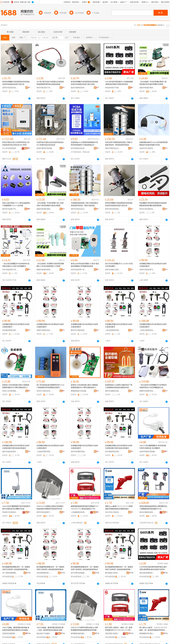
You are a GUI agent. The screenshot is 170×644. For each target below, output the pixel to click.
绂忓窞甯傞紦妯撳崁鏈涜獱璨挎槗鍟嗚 (79, 573)
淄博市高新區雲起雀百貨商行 (44, 330)
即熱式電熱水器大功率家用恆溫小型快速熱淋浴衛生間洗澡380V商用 (16, 144)
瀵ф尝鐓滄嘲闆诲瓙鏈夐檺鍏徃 (147, 573)
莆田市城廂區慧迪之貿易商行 (113, 391)
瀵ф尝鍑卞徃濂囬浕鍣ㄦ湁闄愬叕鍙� (44, 633)
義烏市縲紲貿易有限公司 (79, 88)
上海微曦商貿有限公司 (79, 512)
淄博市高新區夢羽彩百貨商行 (147, 270)
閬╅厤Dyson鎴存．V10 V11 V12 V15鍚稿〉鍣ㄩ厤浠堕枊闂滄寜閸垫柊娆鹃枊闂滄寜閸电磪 (153, 629)
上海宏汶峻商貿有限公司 (147, 330)
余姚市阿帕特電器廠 (147, 452)
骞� (28, 573)
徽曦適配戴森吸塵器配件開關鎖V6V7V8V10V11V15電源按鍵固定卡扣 (85, 508)
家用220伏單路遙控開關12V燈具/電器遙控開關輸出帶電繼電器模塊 (85, 265)
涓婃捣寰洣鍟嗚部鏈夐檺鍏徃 (113, 633)
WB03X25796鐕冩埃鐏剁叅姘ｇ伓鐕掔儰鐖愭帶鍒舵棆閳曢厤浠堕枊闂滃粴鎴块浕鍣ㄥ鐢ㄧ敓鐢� (84, 629)
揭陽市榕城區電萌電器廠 (147, 88)
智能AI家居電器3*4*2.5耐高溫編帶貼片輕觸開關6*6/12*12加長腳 (16, 204)
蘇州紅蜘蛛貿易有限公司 (147, 512)
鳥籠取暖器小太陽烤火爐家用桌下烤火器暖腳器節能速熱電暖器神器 (119, 386)
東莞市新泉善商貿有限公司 (113, 209)
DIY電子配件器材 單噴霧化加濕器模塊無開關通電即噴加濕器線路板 (50, 83)
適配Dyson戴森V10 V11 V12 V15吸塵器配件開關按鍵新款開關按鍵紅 (119, 508)
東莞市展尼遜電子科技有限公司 (44, 512)
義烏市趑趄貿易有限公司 (10, 452)
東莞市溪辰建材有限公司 (147, 209)
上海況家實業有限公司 (113, 330)
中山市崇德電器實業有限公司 (10, 148)
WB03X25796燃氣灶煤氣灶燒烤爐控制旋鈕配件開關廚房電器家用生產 (50, 508)
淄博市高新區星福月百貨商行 (10, 88)
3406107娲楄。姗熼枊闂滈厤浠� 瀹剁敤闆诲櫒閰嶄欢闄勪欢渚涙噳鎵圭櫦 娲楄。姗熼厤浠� (16, 629)
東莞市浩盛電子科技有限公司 (10, 209)
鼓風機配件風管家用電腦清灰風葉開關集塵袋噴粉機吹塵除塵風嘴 (153, 204)
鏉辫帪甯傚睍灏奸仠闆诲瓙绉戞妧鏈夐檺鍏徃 (79, 633)
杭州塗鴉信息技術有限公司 (79, 148)
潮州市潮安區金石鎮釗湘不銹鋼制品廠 (113, 148)
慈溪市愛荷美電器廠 (44, 148)
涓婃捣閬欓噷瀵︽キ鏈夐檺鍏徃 (44, 573)
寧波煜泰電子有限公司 (113, 88)
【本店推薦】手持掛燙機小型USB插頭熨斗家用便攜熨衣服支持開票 (50, 204)
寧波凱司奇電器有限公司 (10, 512)
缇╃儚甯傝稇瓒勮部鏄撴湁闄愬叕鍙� (10, 573)
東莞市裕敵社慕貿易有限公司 (113, 270)
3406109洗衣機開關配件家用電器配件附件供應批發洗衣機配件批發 (16, 508)
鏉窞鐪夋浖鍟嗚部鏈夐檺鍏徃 (113, 573)
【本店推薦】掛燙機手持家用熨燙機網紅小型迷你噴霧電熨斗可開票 (50, 265)
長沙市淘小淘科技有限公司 (113, 512)
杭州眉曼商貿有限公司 (113, 452)
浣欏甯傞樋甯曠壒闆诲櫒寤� (10, 633)
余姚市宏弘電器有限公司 (147, 148)
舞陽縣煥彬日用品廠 (78, 391)
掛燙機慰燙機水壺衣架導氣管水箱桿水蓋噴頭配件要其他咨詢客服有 (16, 447)
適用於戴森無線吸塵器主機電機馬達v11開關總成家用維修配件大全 (153, 508)
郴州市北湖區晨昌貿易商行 (79, 330)
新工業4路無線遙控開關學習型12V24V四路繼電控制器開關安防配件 (50, 386)
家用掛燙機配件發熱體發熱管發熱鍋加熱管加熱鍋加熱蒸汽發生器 (16, 83)
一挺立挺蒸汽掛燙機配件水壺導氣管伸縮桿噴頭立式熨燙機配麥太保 (153, 386)
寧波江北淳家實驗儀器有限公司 (10, 391)
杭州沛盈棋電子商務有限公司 (10, 270)
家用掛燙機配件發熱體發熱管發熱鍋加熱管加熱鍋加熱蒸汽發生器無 (84, 83)
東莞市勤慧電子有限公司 (44, 88)
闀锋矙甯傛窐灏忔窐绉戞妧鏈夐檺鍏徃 (147, 633)
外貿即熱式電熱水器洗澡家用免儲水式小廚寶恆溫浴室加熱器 (50, 144)
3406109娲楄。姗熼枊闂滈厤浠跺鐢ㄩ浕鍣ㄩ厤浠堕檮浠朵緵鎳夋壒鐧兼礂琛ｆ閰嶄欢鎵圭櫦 (50, 629)
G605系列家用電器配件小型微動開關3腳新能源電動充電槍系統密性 (119, 83)
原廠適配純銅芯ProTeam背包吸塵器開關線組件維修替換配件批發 (153, 144)
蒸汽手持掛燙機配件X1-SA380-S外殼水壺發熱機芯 (119, 265)
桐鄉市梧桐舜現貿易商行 (147, 391)
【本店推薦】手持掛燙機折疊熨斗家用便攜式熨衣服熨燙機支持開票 (153, 83)
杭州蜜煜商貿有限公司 (10, 330)
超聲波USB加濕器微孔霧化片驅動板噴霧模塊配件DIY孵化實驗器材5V (16, 386)
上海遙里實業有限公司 (44, 452)
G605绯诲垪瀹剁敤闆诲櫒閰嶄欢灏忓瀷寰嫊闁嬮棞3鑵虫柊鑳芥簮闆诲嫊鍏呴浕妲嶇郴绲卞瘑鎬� (153, 568)
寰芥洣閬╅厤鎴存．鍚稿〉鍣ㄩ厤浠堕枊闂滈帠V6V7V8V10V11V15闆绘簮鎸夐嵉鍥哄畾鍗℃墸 (119, 629)
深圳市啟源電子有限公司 (79, 270)
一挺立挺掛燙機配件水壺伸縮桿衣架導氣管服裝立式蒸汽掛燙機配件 (16, 265)
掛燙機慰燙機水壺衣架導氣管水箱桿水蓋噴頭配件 (153, 265)
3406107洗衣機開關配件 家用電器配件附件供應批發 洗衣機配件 (153, 447)
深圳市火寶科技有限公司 (44, 391)
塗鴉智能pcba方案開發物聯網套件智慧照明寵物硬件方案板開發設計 (84, 144)
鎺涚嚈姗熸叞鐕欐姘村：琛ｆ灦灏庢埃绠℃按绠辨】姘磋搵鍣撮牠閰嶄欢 (50, 568)
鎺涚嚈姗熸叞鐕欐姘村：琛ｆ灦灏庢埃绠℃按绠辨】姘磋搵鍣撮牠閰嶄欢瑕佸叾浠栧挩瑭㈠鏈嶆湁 (16, 568)
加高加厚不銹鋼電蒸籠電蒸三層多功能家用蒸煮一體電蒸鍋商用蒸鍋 (119, 144)
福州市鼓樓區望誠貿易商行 (79, 452)
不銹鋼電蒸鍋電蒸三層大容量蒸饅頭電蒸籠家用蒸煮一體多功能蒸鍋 (84, 204)
